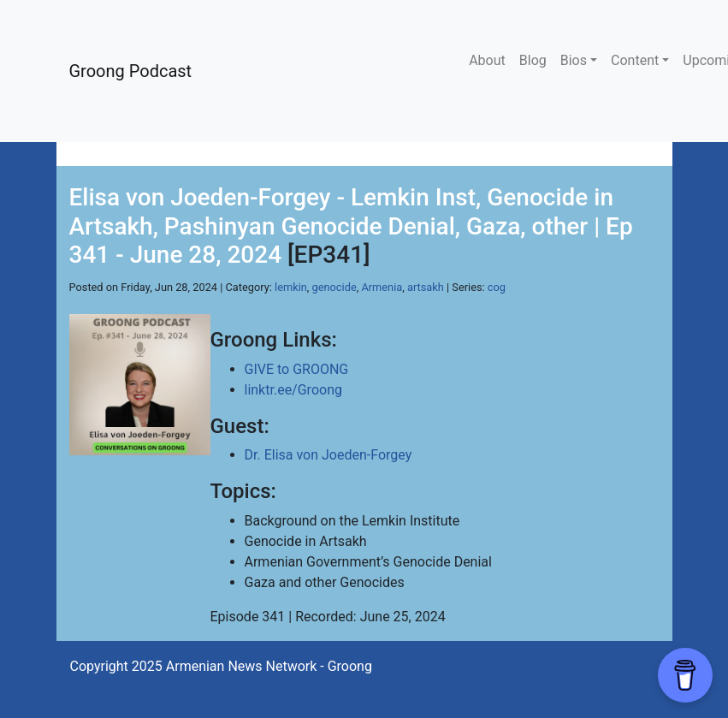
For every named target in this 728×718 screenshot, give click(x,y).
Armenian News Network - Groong (269, 666)
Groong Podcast (131, 71)
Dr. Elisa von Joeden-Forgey (328, 455)
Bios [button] (574, 60)
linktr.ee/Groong (293, 390)
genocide (334, 287)
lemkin (291, 287)
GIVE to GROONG (297, 369)
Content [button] (635, 60)
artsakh (426, 287)
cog (497, 287)
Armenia (382, 287)
